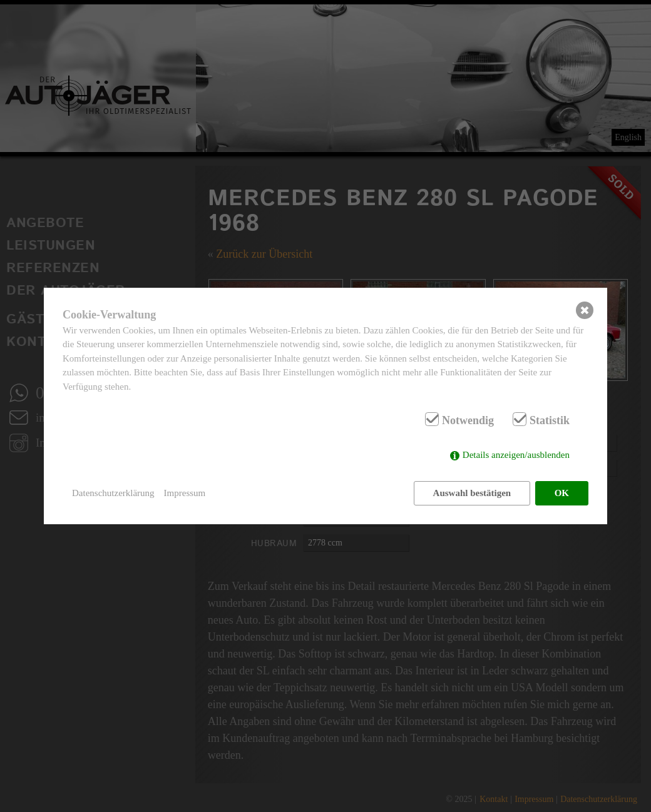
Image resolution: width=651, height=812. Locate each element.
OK (562, 493)
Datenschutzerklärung (113, 493)
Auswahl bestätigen (472, 493)
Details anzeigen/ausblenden (516, 455)
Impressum (185, 493)
